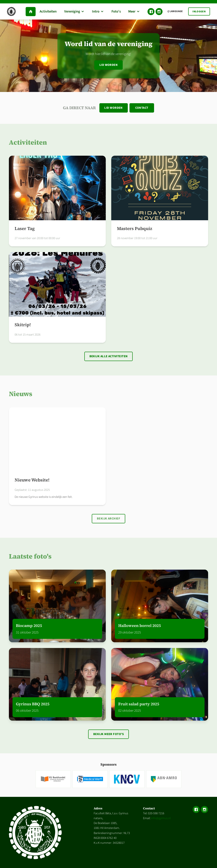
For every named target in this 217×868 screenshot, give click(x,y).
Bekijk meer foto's (108, 734)
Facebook (151, 12)
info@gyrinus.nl (161, 818)
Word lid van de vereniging (109, 44)
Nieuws (21, 394)
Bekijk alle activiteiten (109, 356)
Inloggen (199, 11)
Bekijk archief (108, 519)
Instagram (159, 12)
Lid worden (109, 65)
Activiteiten (28, 142)
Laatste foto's (30, 556)
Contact (142, 108)
